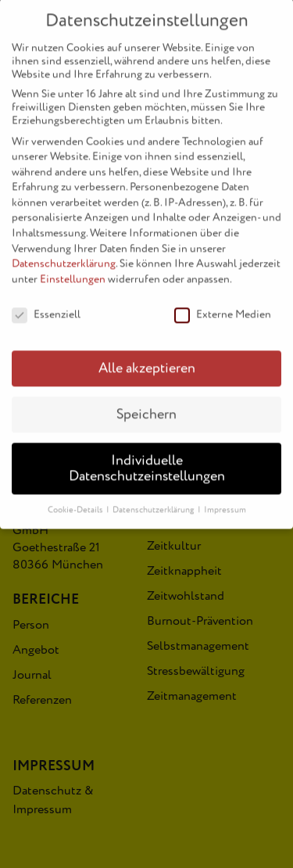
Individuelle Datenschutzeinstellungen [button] (147, 457)
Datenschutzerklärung (64, 252)
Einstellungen (73, 267)
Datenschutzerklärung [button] (154, 498)
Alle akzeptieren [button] (147, 357)
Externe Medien (223, 302)
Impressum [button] (225, 498)
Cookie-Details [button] (76, 498)
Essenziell (46, 302)
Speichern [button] (146, 403)
